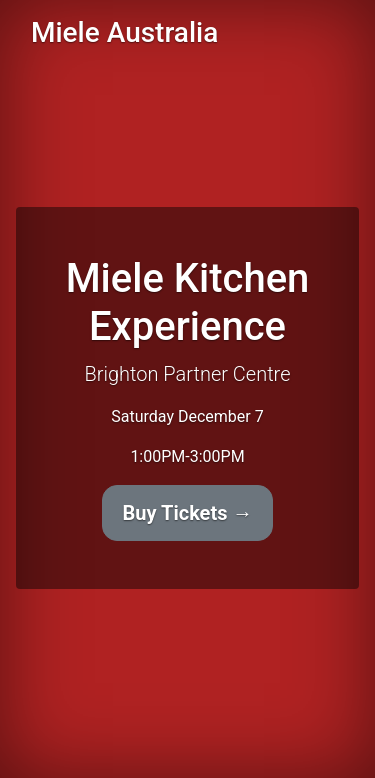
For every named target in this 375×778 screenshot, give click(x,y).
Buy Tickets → (188, 513)
